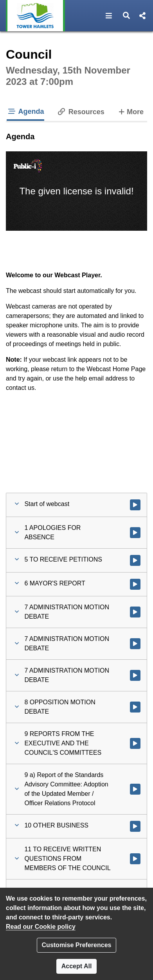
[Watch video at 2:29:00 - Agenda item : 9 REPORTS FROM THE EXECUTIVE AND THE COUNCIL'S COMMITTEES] (135, 743)
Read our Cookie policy (41, 927)
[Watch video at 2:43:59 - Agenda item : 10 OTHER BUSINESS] (135, 826)
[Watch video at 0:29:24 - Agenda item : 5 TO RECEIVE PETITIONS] (135, 560)
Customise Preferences (77, 945)
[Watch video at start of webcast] (135, 505)
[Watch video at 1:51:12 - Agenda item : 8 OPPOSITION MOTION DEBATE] (135, 707)
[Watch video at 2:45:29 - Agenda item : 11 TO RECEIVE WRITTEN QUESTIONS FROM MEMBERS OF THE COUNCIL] (135, 859)
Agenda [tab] (25, 111)
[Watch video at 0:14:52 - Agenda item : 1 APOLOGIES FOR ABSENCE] (135, 533)
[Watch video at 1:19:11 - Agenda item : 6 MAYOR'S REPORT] (135, 584)
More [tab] (130, 111)
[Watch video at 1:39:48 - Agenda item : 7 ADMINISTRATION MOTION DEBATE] (135, 675)
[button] (109, 16)
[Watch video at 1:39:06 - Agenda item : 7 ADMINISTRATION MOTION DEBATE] (135, 644)
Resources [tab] (81, 112)
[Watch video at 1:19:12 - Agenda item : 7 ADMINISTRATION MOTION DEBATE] (135, 612)
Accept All (77, 966)
